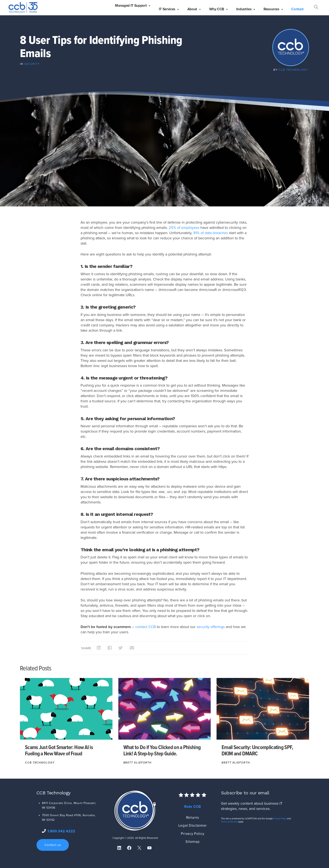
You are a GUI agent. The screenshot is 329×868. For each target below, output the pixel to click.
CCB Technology (293, 70)
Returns (193, 818)
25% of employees (184, 228)
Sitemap (193, 842)
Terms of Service (229, 822)
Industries (244, 9)
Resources (271, 9)
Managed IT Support (131, 6)
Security (32, 64)
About (192, 9)
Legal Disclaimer (193, 826)
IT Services (167, 9)
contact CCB (146, 627)
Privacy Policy (193, 834)
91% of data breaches (211, 233)
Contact (297, 9)
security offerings (211, 627)
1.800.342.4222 (61, 831)
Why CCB (217, 9)
